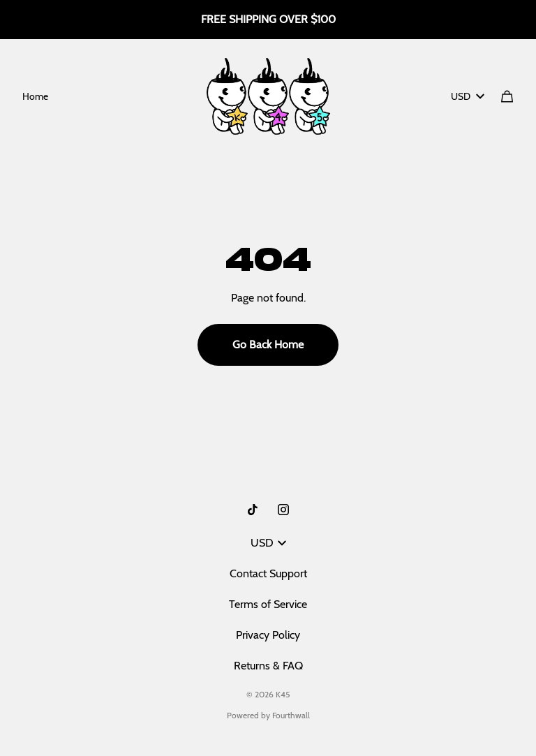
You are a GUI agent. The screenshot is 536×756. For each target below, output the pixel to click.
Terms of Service (268, 604)
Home (35, 96)
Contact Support (268, 573)
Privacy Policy (268, 635)
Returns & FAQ (268, 666)
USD (468, 96)
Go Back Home (268, 344)
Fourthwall (291, 715)
